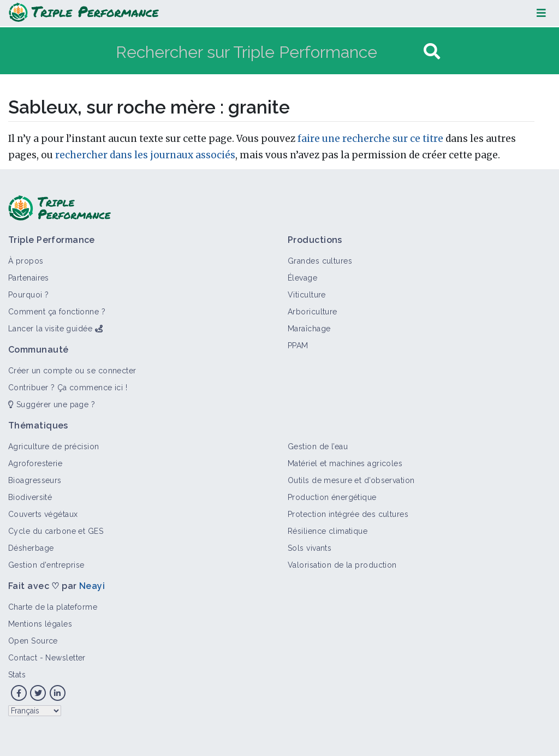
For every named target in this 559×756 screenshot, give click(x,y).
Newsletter (65, 658)
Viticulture (307, 295)
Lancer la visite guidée (50, 329)
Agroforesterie (35, 463)
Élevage (302, 278)
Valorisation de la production (342, 565)
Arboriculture (313, 312)
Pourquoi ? (28, 295)
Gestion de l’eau (318, 447)
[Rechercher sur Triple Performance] (268, 52)
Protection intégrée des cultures (348, 514)
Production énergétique (332, 497)
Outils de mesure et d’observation (351, 480)
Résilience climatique (328, 531)
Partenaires (29, 278)
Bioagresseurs (35, 480)
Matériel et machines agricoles (345, 463)
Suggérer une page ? (52, 404)
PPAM (298, 346)
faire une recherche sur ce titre (370, 139)
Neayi (92, 586)
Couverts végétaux (43, 514)
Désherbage (31, 548)
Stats (17, 675)
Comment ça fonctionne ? (57, 312)
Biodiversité (30, 497)
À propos (26, 261)
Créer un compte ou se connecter (72, 371)
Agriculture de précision (54, 447)
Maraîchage (309, 329)
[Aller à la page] (432, 52)
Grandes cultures (320, 261)
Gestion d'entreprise (46, 565)
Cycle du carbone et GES (56, 531)
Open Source (33, 641)
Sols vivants (310, 548)
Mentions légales (40, 624)
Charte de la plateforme (53, 607)
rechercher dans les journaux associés (145, 155)
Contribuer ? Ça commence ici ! (68, 388)
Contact (23, 658)
